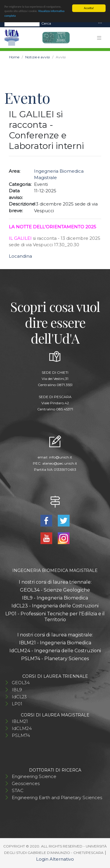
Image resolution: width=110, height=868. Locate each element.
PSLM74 (21, 735)
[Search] (22, 23)
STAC (18, 790)
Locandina (20, 256)
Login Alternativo (55, 859)
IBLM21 (20, 721)
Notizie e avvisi (38, 57)
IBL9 (17, 690)
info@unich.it (61, 457)
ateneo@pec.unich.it (60, 463)
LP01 (17, 704)
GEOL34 (21, 683)
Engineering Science (34, 776)
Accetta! (89, 8)
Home (14, 57)
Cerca (46, 23)
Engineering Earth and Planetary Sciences (57, 797)
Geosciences (26, 783)
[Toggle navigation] (100, 23)
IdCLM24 (22, 728)
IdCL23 (19, 697)
